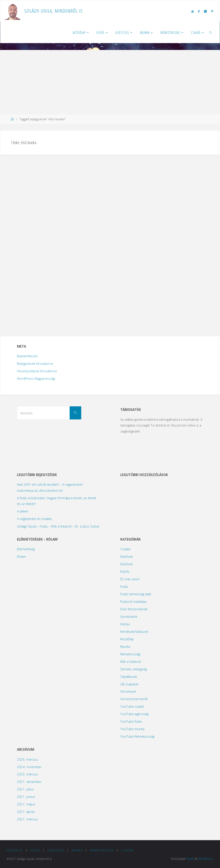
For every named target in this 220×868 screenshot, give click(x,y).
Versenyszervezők (134, 699)
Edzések (127, 556)
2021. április (26, 812)
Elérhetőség (26, 549)
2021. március (27, 819)
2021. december (29, 782)
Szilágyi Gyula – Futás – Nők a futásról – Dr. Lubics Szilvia (58, 526)
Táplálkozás (129, 677)
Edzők (125, 571)
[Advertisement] (110, 82)
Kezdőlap (127, 639)
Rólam (21, 556)
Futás (124, 586)
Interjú (125, 624)
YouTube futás (131, 721)
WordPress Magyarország (36, 378)
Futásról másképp (133, 601)
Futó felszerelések (134, 609)
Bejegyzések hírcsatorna (35, 363)
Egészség (56, 850)
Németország (130, 654)
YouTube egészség (134, 714)
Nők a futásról (131, 662)
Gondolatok (129, 616)
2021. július (25, 789)
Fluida (190, 859)
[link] (211, 32)
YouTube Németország (137, 736)
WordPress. (206, 859)
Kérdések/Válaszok (134, 631)
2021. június (26, 797)
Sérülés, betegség (134, 669)
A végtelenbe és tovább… (35, 519)
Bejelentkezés (27, 356)
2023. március (27, 774)
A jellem (23, 511)
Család (125, 549)
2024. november (29, 767)
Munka (125, 646)
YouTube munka (132, 729)
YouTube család (132, 706)
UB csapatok (129, 684)
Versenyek (128, 691)
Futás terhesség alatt (136, 594)
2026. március (27, 759)
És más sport (130, 579)
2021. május (26, 804)
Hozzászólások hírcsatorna (37, 371)
